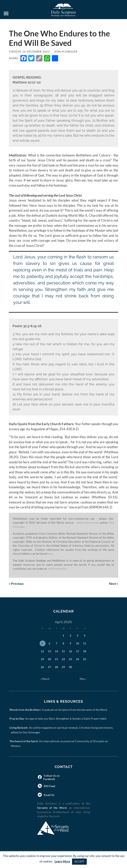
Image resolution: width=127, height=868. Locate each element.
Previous (16, 583)
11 (85, 643)
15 (63, 651)
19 (42, 659)
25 (85, 659)
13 (49, 651)
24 (78, 659)
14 (57, 651)
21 (57, 659)
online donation (57, 569)
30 (70, 667)
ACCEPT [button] (79, 862)
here (50, 554)
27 (49, 667)
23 (70, 659)
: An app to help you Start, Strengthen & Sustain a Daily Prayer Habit (59, 719)
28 (57, 667)
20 (49, 659)
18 (85, 651)
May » (83, 679)
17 (78, 651)
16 (70, 651)
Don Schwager (66, 52)
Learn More (62, 861)
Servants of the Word (52, 808)
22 (63, 659)
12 (42, 651)
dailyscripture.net (87, 523)
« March (45, 679)
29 (63, 667)
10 (78, 643)
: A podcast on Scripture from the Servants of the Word (59, 710)
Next (114, 583)
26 (42, 667)
